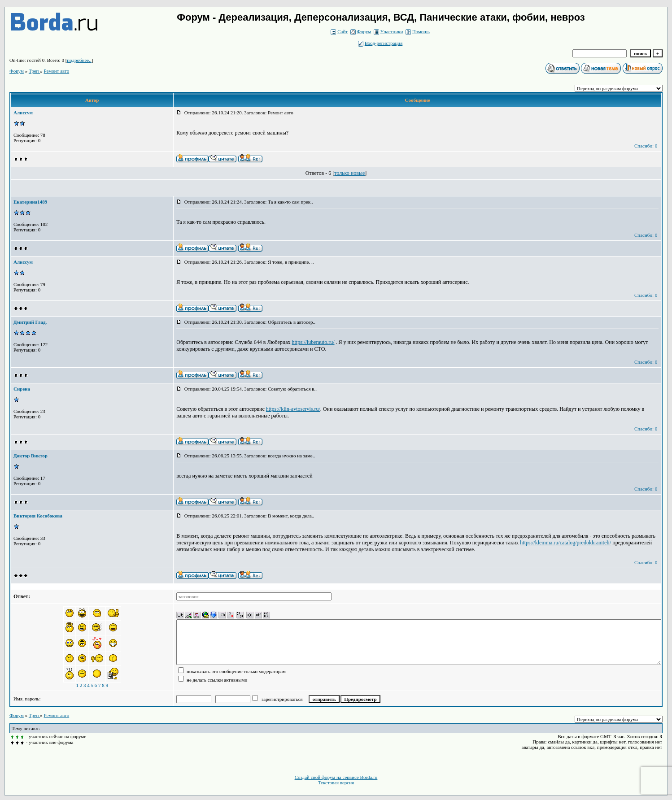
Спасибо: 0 (646, 146)
